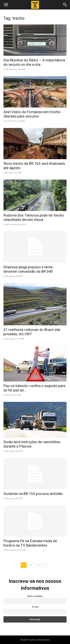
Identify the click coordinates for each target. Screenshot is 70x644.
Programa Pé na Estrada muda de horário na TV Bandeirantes (30, 543)
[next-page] (45, 565)
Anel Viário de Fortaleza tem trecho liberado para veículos (32, 114)
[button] (6, 5)
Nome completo (35, 596)
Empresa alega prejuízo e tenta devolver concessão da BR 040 (28, 269)
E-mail (35, 607)
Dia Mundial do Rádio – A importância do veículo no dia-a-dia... (34, 62)
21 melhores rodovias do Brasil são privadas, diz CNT (32, 332)
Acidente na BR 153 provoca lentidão (33, 494)
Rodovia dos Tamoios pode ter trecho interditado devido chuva (34, 217)
